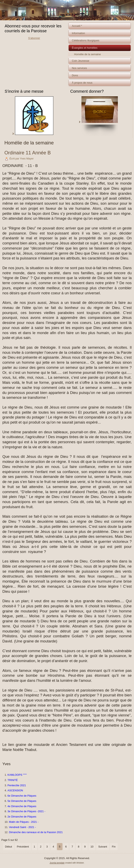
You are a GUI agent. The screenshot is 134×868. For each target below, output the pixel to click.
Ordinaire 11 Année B (28, 153)
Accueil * (77, 26)
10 (92, 847)
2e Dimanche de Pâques (22, 817)
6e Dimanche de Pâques (22, 796)
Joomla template (57, 863)
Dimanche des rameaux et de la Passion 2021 (36, 832)
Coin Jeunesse (80, 61)
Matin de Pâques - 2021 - (24, 822)
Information (78, 33)
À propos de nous (82, 83)
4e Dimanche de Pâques (22, 806)
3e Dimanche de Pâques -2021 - (26, 811)
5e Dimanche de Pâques (22, 801)
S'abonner (34, 38)
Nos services (79, 68)
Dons (75, 75)
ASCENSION (15, 790)
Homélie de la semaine (87, 54)
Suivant (103, 847)
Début (9, 847)
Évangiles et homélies (84, 48)
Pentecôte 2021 (17, 785)
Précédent (23, 847)
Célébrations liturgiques (85, 40)
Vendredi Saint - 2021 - (22, 827)
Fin (114, 847)
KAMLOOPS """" (17, 775)
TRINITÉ (13, 780)
